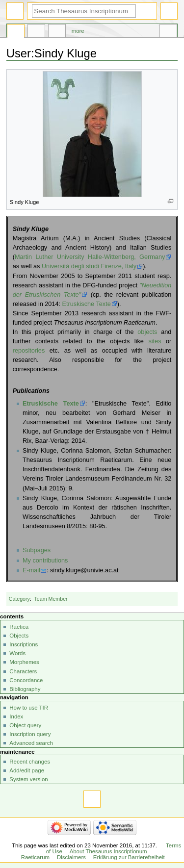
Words (17, 653)
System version (28, 779)
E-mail (31, 570)
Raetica (19, 627)
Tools (168, 32)
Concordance (26, 680)
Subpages (37, 550)
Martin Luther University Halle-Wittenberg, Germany (90, 257)
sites (155, 341)
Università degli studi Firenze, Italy (89, 266)
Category (19, 599)
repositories (29, 351)
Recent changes (30, 762)
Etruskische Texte (87, 304)
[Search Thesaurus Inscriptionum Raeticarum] (84, 11)
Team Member (51, 599)
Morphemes (24, 662)
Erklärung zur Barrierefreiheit (129, 857)
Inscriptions (24, 644)
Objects (19, 636)
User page (16, 32)
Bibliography (25, 689)
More (78, 31)
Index (16, 716)
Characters (23, 671)
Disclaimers (71, 857)
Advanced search (31, 743)
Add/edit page (27, 770)
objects (147, 332)
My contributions (45, 561)
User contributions (57, 32)
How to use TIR (29, 708)
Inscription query (30, 734)
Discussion (36, 32)
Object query (25, 725)
